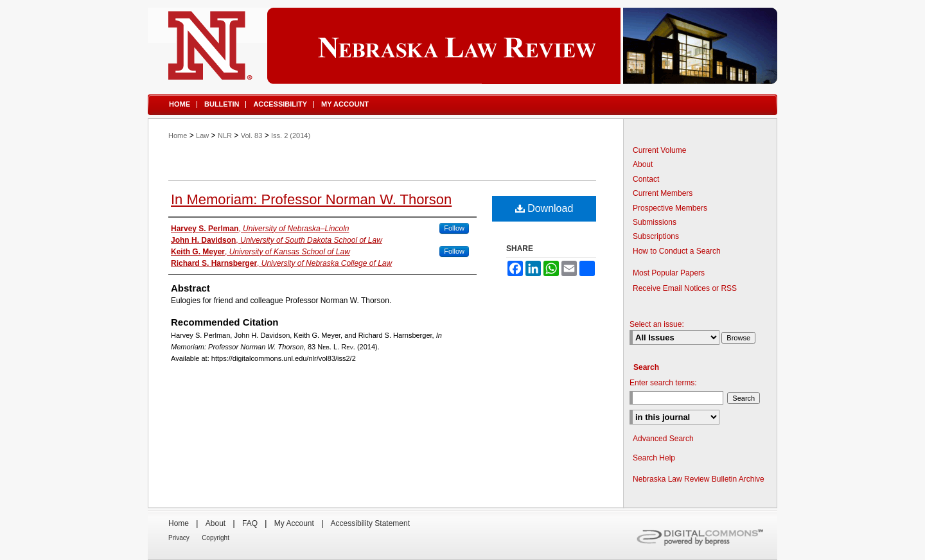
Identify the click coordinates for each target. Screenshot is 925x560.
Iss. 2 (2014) (291, 136)
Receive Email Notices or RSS (685, 288)
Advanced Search (663, 439)
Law (202, 136)
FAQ (250, 523)
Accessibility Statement (370, 523)
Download (544, 208)
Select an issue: (657, 324)
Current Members (663, 193)
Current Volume (659, 150)
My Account (294, 523)
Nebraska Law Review (463, 46)
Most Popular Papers (669, 273)
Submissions (655, 222)
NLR (225, 136)
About (643, 164)
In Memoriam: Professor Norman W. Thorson (311, 199)
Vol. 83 (252, 136)
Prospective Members (670, 208)
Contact (646, 179)
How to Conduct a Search (677, 251)
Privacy (179, 538)
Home (178, 136)
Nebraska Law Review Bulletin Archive (699, 479)
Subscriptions (656, 236)
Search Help (654, 458)
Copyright (216, 538)
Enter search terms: (663, 383)
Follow (454, 228)
